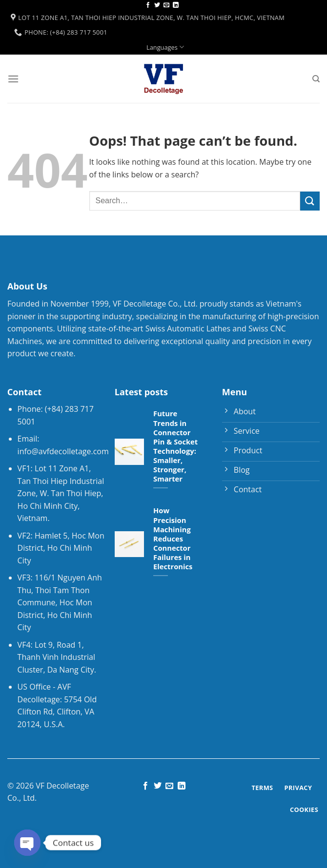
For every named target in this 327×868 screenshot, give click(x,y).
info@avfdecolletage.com (63, 451)
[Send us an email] (166, 5)
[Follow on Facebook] (148, 5)
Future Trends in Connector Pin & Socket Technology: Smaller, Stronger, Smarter (175, 446)
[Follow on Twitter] (157, 5)
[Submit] (310, 201)
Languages (165, 47)
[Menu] (13, 79)
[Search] (316, 79)
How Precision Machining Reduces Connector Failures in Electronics (173, 539)
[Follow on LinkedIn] (176, 5)
